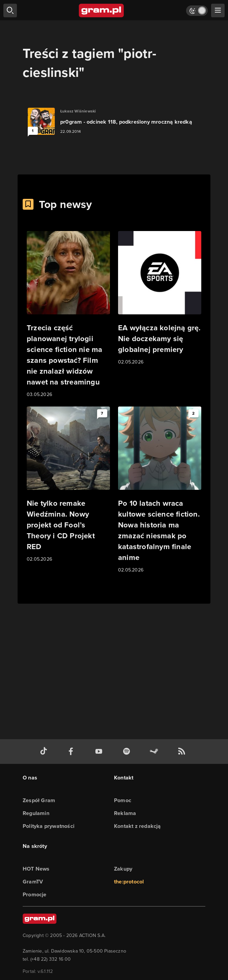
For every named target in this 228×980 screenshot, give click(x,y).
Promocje (35, 894)
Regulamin (36, 813)
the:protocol (129, 882)
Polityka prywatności (49, 826)
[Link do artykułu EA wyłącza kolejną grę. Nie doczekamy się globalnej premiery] (160, 298)
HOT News (36, 869)
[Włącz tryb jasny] (197, 11)
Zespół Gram (39, 800)
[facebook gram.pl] (72, 752)
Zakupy (123, 869)
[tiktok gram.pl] (45, 752)
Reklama (125, 813)
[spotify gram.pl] (128, 752)
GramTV (33, 882)
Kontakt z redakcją (138, 826)
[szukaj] (10, 11)
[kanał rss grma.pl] (183, 752)
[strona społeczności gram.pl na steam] (155, 752)
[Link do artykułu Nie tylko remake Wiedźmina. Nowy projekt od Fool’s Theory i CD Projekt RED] (68, 485)
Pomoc (123, 800)
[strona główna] (102, 11)
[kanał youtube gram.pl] (100, 752)
